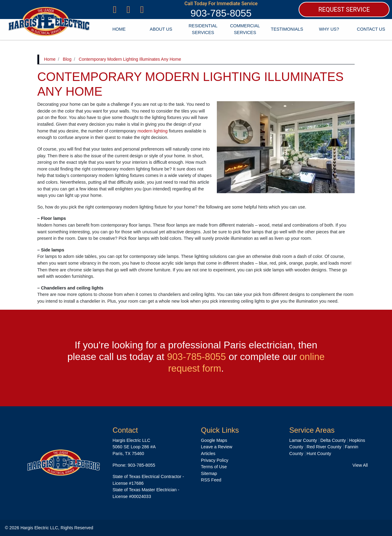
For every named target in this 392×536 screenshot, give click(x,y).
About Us (161, 29)
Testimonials (287, 29)
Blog (67, 59)
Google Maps (214, 440)
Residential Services (203, 29)
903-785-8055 (221, 13)
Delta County (333, 440)
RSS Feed (211, 480)
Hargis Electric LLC (39, 528)
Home (119, 29)
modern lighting (153, 131)
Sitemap (209, 473)
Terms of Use (214, 467)
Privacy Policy (215, 460)
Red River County (324, 447)
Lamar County (303, 440)
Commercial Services (245, 29)
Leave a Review (217, 447)
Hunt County (319, 454)
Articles (208, 454)
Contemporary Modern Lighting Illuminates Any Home (130, 59)
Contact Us (371, 29)
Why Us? (329, 29)
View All (360, 465)
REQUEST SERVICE (344, 10)
